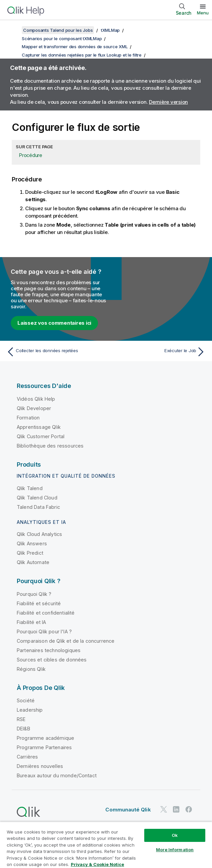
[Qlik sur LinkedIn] (176, 810)
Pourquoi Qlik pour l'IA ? (44, 632)
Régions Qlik (31, 669)
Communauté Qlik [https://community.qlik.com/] (128, 810)
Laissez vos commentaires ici (54, 323)
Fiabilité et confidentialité (46, 613)
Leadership (30, 710)
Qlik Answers (32, 543)
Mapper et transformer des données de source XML (75, 47)
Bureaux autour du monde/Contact (57, 775)
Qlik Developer (34, 408)
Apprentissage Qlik (39, 427)
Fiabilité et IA (31, 622)
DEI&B (23, 729)
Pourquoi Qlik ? (34, 594)
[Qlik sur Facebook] (189, 810)
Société (26, 700)
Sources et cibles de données (52, 660)
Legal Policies (166, 827)
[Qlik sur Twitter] (164, 810)
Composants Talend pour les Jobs (58, 30)
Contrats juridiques (36, 827)
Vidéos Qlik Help (36, 399)
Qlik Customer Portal (41, 436)
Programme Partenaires (44, 747)
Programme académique (45, 738)
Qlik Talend (30, 488)
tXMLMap (110, 30)
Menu (203, 13)
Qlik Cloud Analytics (39, 534)
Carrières (27, 757)
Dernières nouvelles (40, 766)
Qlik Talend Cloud (37, 498)
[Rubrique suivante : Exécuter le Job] (157, 352)
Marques (133, 837)
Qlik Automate (33, 562)
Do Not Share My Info (38, 846)
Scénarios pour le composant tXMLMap (62, 38)
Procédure (31, 155)
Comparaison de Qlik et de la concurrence (66, 641)
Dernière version (168, 102)
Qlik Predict (30, 553)
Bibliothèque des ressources (50, 446)
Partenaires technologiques (49, 650)
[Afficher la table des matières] (13, 30)
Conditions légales (36, 837)
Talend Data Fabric (38, 507)
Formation (28, 418)
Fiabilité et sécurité (39, 603)
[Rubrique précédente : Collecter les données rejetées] (55, 352)
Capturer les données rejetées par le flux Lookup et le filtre (82, 55)
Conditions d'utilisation (90, 837)
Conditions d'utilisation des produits (104, 827)
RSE (21, 719)
